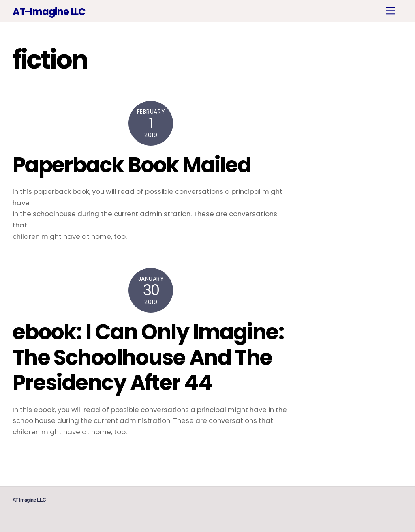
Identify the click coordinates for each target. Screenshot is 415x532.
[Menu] (390, 11)
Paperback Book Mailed (132, 165)
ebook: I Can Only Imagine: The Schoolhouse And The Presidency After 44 (148, 357)
